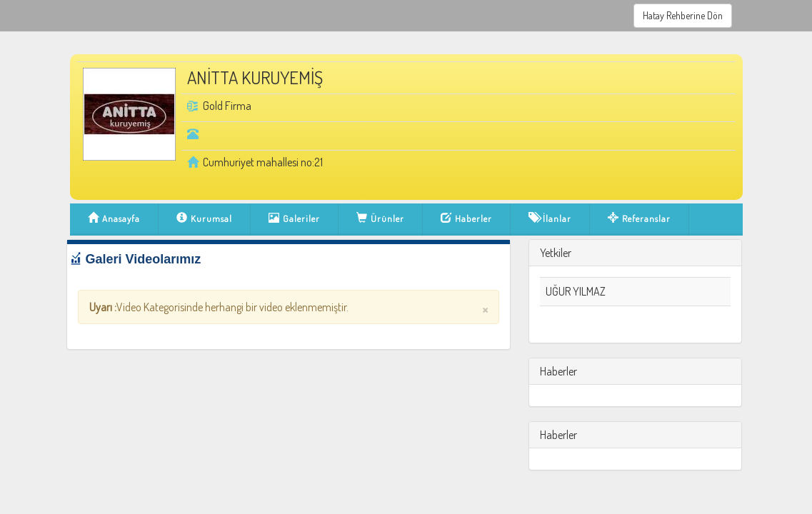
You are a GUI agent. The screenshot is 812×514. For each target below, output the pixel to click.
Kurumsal (204, 222)
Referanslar (639, 222)
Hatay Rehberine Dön (683, 15)
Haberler (466, 222)
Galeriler (294, 222)
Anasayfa (114, 222)
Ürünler (380, 222)
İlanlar (550, 222)
